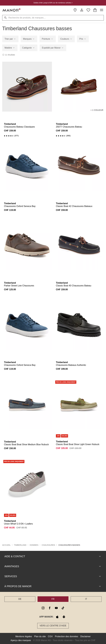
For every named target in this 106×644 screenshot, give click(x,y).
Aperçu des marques (21, 640)
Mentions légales (24, 636)
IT (86, 599)
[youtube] (56, 608)
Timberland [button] (20, 545)
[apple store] (57, 617)
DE (20, 599)
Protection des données (67, 636)
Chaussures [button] (48, 545)
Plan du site (40, 636)
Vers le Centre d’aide (53, 626)
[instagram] (43, 608)
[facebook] (50, 608)
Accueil (6, 545)
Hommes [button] (34, 545)
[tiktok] (63, 608)
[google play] (64, 617)
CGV (50, 636)
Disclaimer (86, 636)
